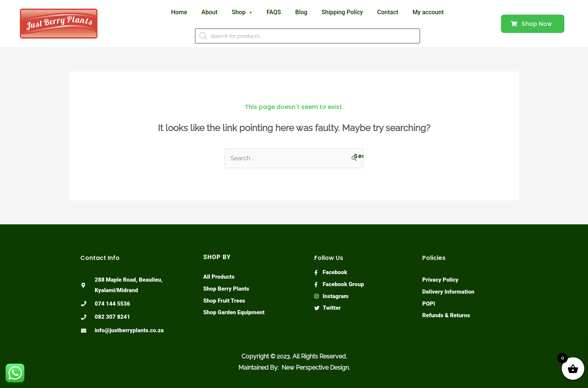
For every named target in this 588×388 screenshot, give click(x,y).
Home (179, 12)
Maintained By (258, 368)
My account (428, 12)
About (209, 12)
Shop (242, 12)
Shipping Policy (342, 12)
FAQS (274, 12)
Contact (388, 12)
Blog (301, 12)
